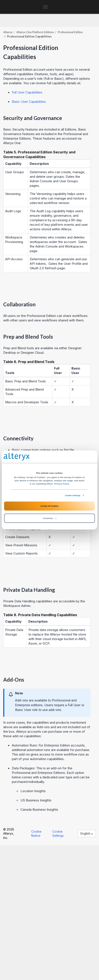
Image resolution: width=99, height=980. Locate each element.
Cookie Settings (73, 495)
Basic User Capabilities (29, 102)
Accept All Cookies (49, 506)
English (87, 833)
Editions (35, 32)
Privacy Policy (62, 484)
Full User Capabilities (27, 92)
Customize (49, 518)
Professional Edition (70, 32)
